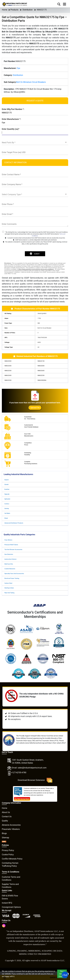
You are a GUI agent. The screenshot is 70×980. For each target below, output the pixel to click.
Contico (7, 504)
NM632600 (41, 371)
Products (14, 10)
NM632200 (8, 380)
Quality (5, 821)
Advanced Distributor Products (14, 523)
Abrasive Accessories (11, 825)
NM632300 (8, 366)
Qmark (6, 484)
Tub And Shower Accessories (13, 550)
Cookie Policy (8, 855)
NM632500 (8, 361)
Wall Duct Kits (9, 564)
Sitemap (5, 838)
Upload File (35, 408)
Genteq (7, 509)
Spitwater (7, 499)
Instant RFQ (7, 903)
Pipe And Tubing (9, 593)
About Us (6, 812)
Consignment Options (11, 907)
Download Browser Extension (35, 780)
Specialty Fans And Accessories (14, 574)
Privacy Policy (8, 850)
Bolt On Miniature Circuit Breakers (31, 82)
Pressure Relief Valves (11, 545)
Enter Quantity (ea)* (11, 129)
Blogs (4, 833)
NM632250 (41, 375)
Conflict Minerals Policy (12, 859)
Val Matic (7, 513)
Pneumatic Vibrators (11, 829)
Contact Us (7, 817)
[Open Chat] (65, 975)
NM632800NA (42, 380)
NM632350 (8, 371)
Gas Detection (9, 554)
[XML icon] (4, 842)
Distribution (28, 10)
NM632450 (8, 375)
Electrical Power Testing (12, 578)
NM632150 (41, 361)
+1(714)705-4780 (19, 773)
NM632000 (41, 366)
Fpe (18, 68)
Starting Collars (9, 588)
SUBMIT (35, 254)
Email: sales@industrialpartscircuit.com (29, 768)
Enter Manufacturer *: (11, 119)
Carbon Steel (8, 583)
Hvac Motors (8, 540)
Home (5, 10)
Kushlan (7, 489)
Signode (7, 494)
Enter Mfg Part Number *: (13, 109)
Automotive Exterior (10, 559)
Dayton (7, 480)
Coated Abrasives (10, 569)
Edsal (6, 518)
